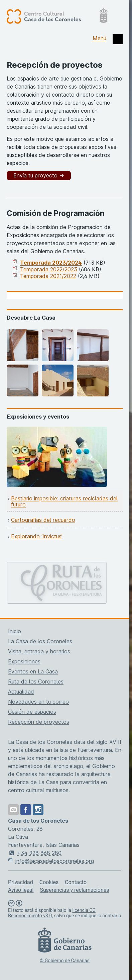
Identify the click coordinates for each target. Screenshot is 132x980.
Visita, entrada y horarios (39, 651)
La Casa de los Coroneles (40, 641)
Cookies (49, 882)
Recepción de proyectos (39, 722)
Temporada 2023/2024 (51, 263)
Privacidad (21, 882)
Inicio (15, 631)
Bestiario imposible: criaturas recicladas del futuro (64, 501)
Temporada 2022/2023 (49, 269)
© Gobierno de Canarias (64, 961)
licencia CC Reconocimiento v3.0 (52, 913)
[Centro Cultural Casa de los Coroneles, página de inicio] (57, 16)
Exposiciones (24, 661)
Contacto (76, 882)
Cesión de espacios (32, 712)
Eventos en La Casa (33, 671)
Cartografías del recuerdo (43, 520)
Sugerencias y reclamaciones (74, 890)
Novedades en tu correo (38, 702)
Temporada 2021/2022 (48, 276)
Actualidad (21, 692)
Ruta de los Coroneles (36, 682)
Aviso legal (21, 890)
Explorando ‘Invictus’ (37, 536)
